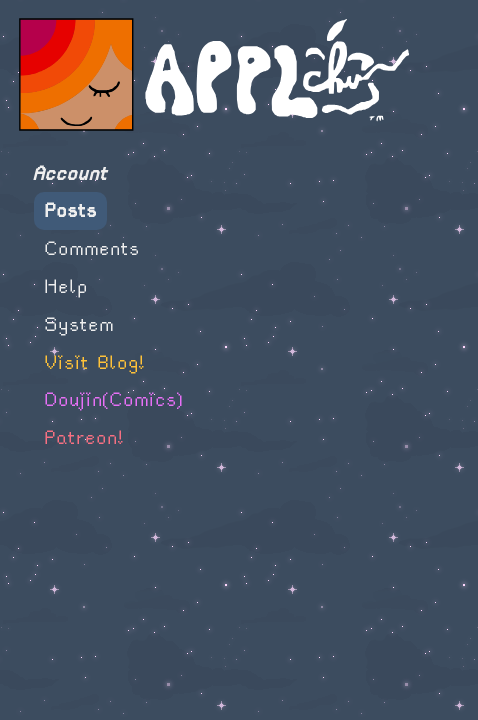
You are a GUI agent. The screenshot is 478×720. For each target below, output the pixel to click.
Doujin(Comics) (113, 399)
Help (66, 286)
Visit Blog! (94, 362)
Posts (70, 210)
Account (69, 173)
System (79, 324)
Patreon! (84, 437)
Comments (92, 248)
